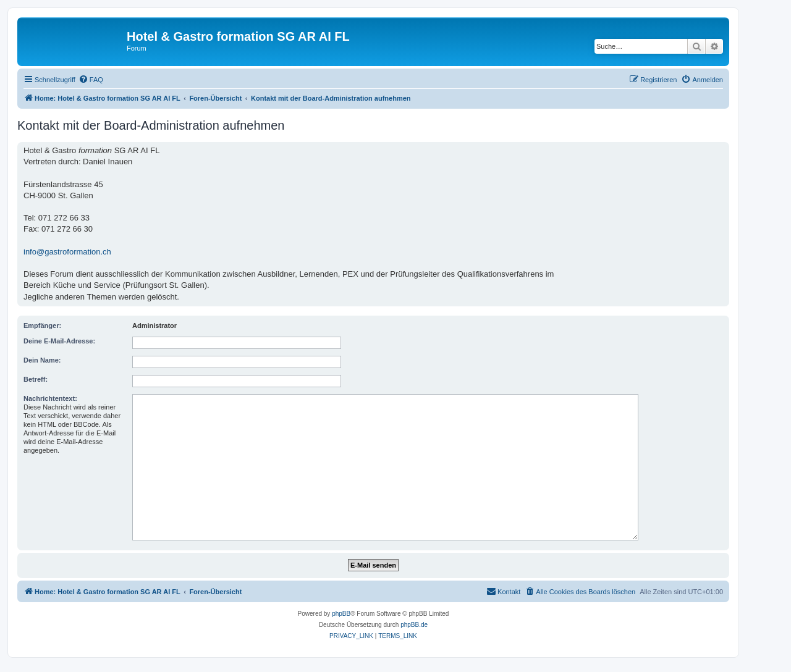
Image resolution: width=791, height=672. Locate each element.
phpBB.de (414, 625)
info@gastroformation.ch (67, 252)
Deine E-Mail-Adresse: (59, 341)
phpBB (341, 614)
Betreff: (36, 379)
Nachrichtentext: (50, 398)
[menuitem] (91, 80)
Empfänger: (42, 325)
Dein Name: (42, 360)
